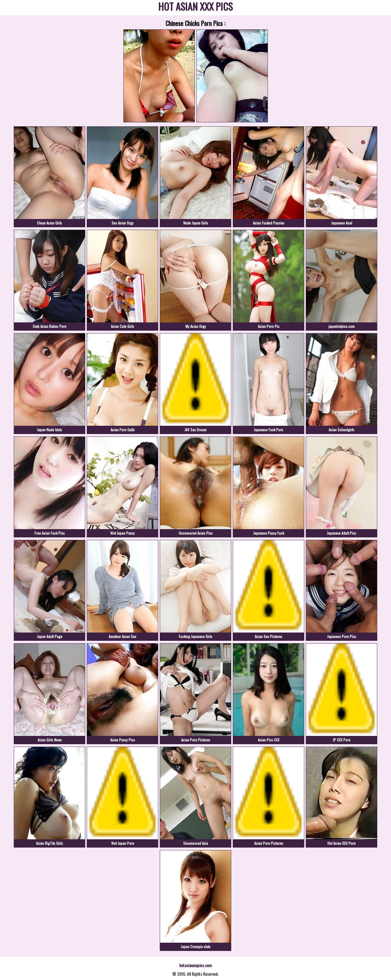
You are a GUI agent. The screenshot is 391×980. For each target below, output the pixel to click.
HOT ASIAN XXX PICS (195, 7)
